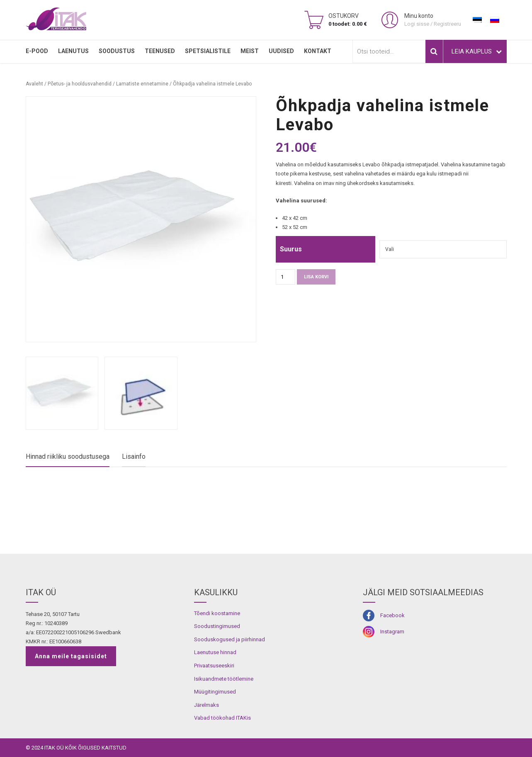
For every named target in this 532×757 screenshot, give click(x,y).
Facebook (392, 615)
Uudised (281, 51)
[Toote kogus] (285, 277)
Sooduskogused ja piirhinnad (230, 639)
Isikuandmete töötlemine (224, 679)
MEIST (250, 51)
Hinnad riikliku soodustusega (68, 456)
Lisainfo (134, 456)
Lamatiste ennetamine (142, 84)
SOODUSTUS (117, 51)
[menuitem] (477, 20)
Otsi (434, 51)
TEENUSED (160, 51)
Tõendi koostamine (217, 613)
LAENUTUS (73, 51)
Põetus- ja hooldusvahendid (80, 84)
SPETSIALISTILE (208, 51)
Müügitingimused (215, 692)
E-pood (37, 51)
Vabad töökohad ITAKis (222, 718)
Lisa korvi (316, 277)
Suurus (291, 249)
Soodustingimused (217, 626)
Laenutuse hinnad (215, 652)
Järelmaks (206, 705)
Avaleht (34, 84)
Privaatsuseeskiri (214, 666)
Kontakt (318, 51)
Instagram (392, 632)
